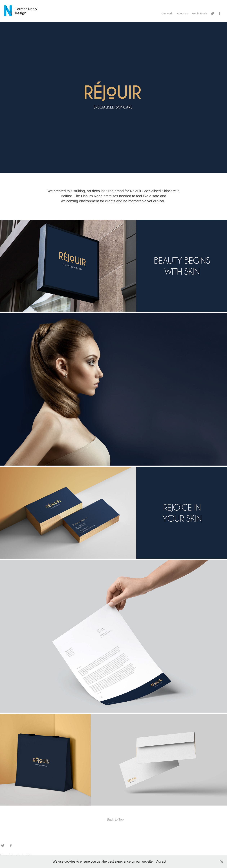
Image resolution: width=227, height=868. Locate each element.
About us (182, 14)
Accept (161, 862)
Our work (167, 14)
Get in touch (200, 14)
